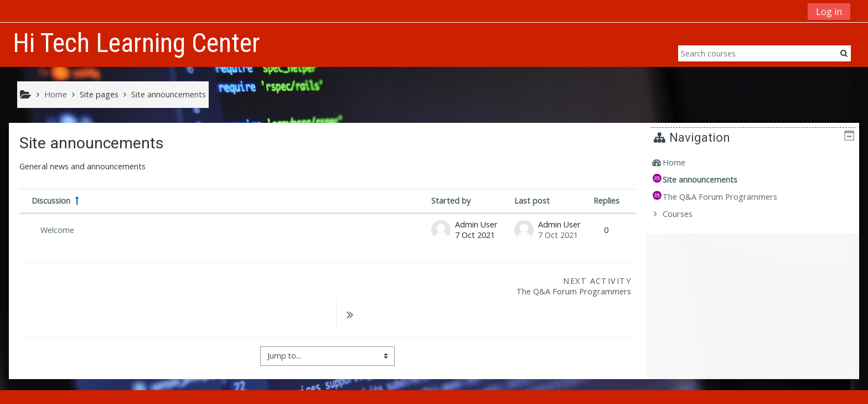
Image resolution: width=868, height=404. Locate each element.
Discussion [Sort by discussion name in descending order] (51, 201)
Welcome (57, 230)
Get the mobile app (619, 393)
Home (682, 162)
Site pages (99, 94)
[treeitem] (757, 163)
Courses (686, 214)
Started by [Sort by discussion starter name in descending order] (451, 201)
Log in (829, 12)
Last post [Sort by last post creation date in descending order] (532, 201)
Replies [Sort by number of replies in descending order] (606, 201)
